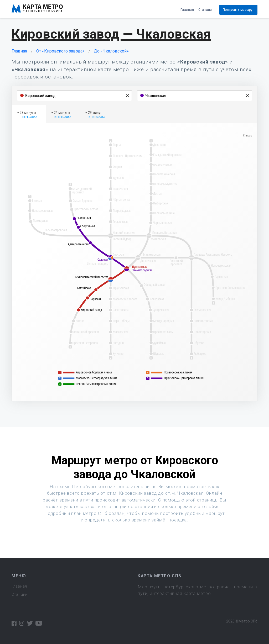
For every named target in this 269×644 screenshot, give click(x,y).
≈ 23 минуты (27, 115)
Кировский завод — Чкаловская (111, 34)
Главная (187, 10)
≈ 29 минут (95, 115)
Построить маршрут (238, 10)
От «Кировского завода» (60, 51)
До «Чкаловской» (111, 51)
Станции (205, 10)
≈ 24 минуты (61, 115)
